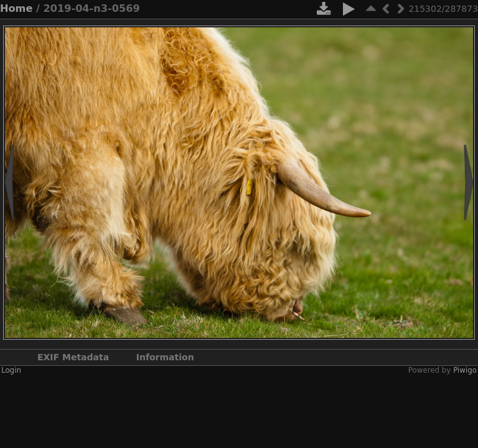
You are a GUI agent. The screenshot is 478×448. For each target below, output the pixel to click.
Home (16, 8)
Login (11, 370)
